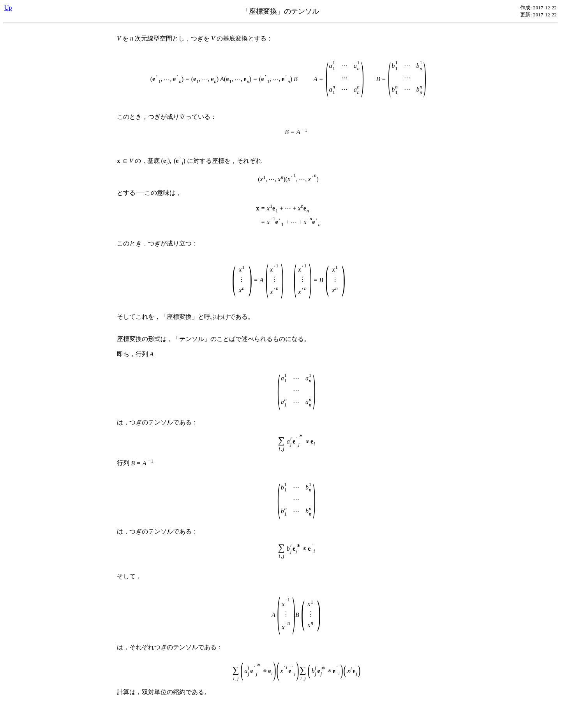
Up (8, 8)
